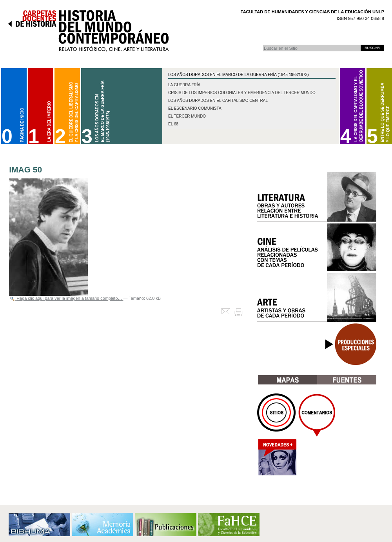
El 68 (173, 124)
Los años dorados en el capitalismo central (218, 101)
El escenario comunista (195, 108)
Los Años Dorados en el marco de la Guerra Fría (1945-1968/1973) (239, 75)
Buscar (263, 44)
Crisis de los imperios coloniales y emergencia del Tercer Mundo (242, 93)
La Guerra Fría (184, 85)
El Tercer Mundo (187, 116)
